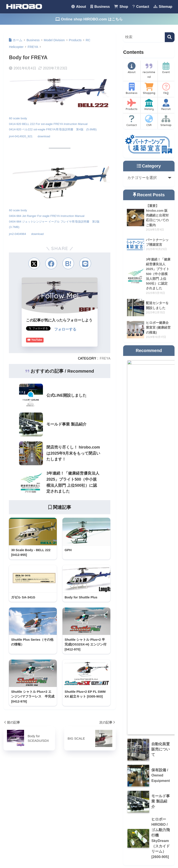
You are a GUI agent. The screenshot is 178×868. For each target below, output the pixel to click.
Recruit (166, 105)
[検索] (170, 37)
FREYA (105, 358)
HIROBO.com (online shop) (89, 797)
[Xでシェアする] (34, 263)
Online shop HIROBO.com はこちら (89, 19)
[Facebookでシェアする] (51, 263)
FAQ (166, 89)
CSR (149, 121)
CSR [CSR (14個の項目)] (16, 796)
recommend (149, 70)
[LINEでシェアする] (86, 263)
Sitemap (163, 7)
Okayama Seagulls (82, 806)
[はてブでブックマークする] (68, 263)
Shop (121, 7)
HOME (89, 846)
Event (166, 68)
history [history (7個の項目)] (17, 803)
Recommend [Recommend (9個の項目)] (39, 803)
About (79, 7)
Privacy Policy (134, 855)
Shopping (149, 89)
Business (100, 7)
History (149, 105)
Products (132, 105)
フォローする (65, 329)
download (45, 136)
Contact (141, 7)
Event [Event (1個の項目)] (33, 796)
